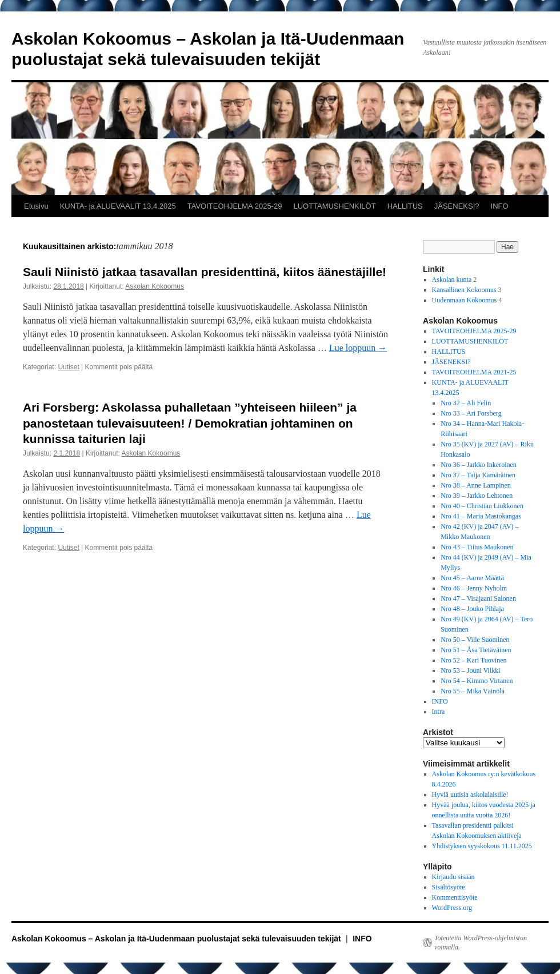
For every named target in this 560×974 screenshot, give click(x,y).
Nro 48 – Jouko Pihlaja (472, 609)
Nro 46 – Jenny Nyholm (474, 588)
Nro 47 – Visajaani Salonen (478, 598)
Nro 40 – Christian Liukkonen (482, 506)
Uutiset (68, 367)
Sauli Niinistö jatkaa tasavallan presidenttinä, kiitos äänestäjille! (205, 272)
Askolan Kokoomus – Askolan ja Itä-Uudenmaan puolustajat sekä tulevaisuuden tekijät (177, 939)
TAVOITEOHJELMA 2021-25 (474, 372)
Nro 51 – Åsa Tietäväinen (476, 650)
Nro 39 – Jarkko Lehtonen (477, 496)
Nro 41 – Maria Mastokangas (481, 516)
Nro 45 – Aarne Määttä (472, 578)
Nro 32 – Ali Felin (466, 403)
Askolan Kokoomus (155, 286)
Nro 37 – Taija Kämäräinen (478, 475)
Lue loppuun (358, 348)
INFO (500, 206)
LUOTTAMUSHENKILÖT (334, 206)
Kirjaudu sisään (453, 877)
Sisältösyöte (449, 887)
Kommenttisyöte (455, 897)
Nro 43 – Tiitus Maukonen (477, 547)
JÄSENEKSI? (457, 206)
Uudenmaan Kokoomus (465, 300)
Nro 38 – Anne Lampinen (476, 485)
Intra (439, 712)
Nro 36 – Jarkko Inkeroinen (479, 465)
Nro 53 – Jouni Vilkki (470, 670)
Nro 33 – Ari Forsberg (471, 413)
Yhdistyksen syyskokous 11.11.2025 (482, 846)
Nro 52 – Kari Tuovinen (473, 660)
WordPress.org (452, 908)
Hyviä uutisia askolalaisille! (470, 795)
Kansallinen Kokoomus (464, 290)
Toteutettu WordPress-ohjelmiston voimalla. (481, 943)
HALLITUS (405, 206)
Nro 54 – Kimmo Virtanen (477, 681)
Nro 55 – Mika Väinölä (473, 691)
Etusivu (36, 206)
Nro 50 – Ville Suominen (475, 640)
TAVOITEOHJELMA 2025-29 (235, 206)
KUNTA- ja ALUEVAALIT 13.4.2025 (118, 206)
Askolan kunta (452, 280)
